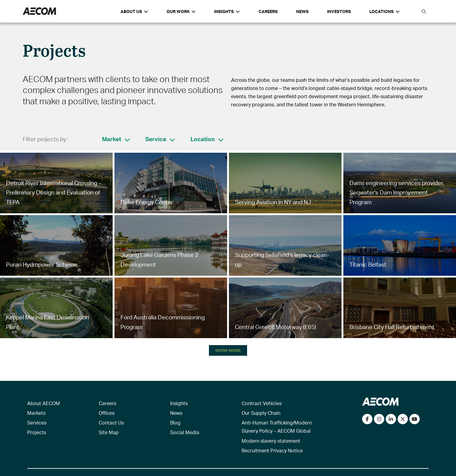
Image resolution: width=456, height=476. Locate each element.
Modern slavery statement (271, 441)
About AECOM (44, 403)
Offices (107, 413)
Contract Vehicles (262, 403)
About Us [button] (134, 11)
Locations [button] (385, 11)
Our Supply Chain (261, 413)
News (302, 11)
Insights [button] (227, 11)
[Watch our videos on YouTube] (415, 419)
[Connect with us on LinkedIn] (391, 419)
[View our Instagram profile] (379, 419)
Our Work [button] (181, 11)
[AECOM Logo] (39, 11)
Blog (175, 423)
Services (37, 423)
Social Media (185, 432)
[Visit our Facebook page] (367, 419)
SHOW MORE (228, 350)
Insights (179, 403)
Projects (37, 432)
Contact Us (111, 423)
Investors (339, 11)
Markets (36, 413)
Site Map (109, 432)
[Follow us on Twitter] (403, 419)
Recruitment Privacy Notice (272, 450)
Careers (268, 11)
